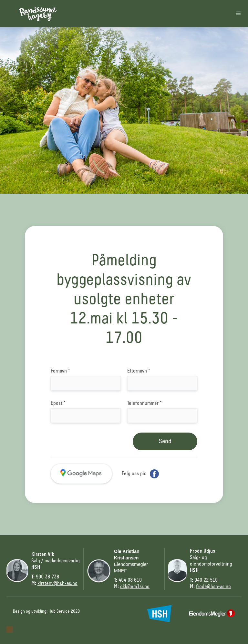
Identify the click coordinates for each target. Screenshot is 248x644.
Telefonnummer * (145, 404)
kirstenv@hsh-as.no (57, 584)
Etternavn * (139, 371)
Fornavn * (60, 371)
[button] (238, 14)
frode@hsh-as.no (213, 587)
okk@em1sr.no (135, 587)
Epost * (58, 404)
